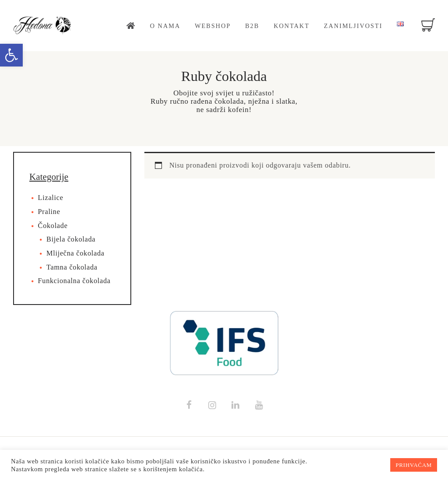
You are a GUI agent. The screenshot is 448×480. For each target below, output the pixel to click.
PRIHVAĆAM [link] (414, 465)
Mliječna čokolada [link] (75, 253)
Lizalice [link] (51, 198)
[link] (11, 55)
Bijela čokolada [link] (71, 239)
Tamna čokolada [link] (72, 267)
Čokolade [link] (53, 226)
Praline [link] (49, 212)
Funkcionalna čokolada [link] (74, 281)
